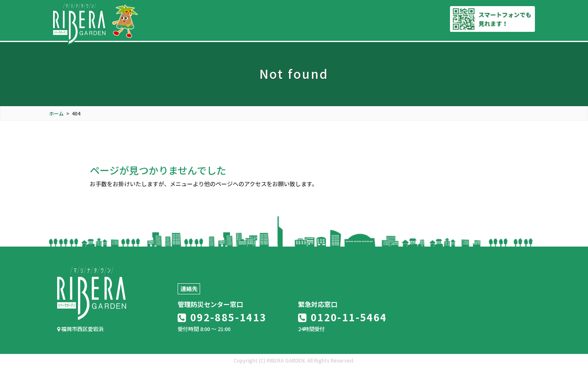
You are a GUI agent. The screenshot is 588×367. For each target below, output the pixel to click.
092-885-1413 (222, 317)
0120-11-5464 (343, 317)
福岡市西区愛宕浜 (80, 329)
